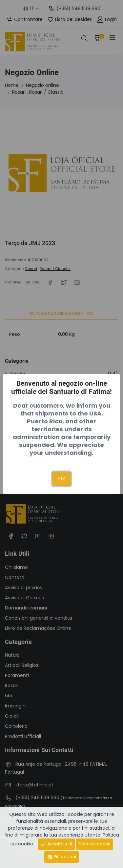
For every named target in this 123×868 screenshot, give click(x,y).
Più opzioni (61, 857)
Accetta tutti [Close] (56, 844)
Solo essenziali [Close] (94, 844)
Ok (62, 479)
